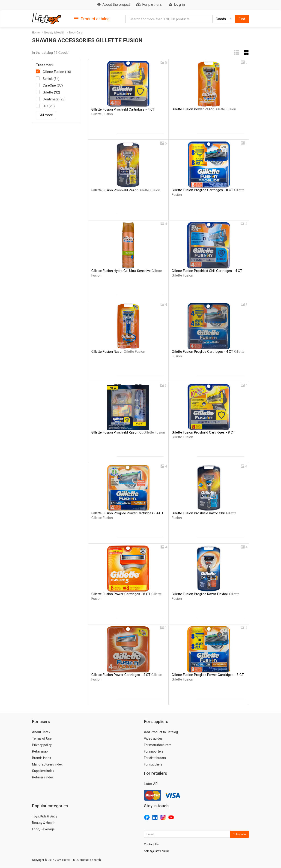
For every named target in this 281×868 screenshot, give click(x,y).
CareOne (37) (53, 85)
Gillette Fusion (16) (57, 72)
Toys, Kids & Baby (45, 816)
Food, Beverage (43, 829)
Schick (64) (51, 79)
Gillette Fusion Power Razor (204, 109)
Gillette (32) (51, 92)
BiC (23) (49, 106)
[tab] (92, 19)
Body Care (76, 33)
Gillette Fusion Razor (118, 352)
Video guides (153, 738)
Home (36, 33)
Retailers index (43, 777)
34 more (46, 115)
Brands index (42, 758)
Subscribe (240, 834)
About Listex (41, 732)
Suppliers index (43, 771)
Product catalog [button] (92, 19)
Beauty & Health (54, 33)
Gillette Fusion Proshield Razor (126, 190)
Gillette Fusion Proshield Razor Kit (128, 432)
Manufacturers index (47, 764)
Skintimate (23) (54, 99)
